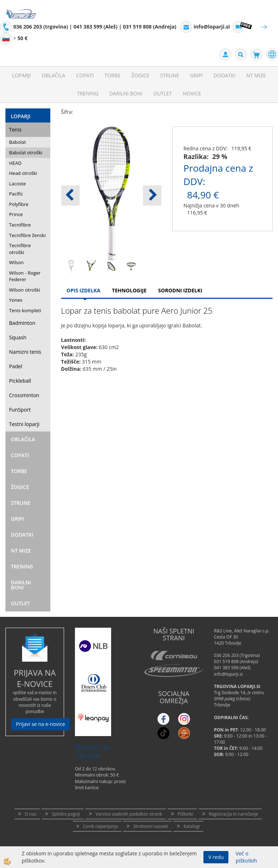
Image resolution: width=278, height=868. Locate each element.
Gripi (196, 75)
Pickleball (20, 381)
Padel (16, 366)
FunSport (20, 410)
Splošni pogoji (66, 814)
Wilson (16, 262)
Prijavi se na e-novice (41, 724)
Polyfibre (19, 204)
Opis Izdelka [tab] (84, 290)
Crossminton (24, 395)
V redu (216, 857)
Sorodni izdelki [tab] (180, 290)
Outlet (163, 93)
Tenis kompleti (25, 310)
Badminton (22, 323)
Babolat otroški (26, 152)
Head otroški (23, 173)
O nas (30, 814)
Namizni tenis (25, 352)
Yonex (16, 300)
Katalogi (192, 826)
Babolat (18, 142)
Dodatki (224, 75)
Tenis (15, 130)
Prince (16, 214)
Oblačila (53, 75)
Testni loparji (24, 424)
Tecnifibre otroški (20, 249)
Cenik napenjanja (100, 826)
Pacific (16, 194)
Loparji (21, 75)
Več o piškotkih (246, 857)
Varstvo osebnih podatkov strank (129, 814)
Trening (88, 93)
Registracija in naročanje (233, 814)
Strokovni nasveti (151, 826)
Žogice (140, 75)
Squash (18, 337)
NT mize (256, 75)
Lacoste (17, 184)
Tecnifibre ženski (27, 235)
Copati (85, 75)
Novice (192, 93)
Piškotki (186, 814)
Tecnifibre (20, 225)
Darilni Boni (126, 93)
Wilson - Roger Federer (25, 276)
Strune (170, 75)
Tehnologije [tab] (129, 290)
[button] (152, 195)
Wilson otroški (25, 290)
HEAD (15, 163)
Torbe (113, 75)
